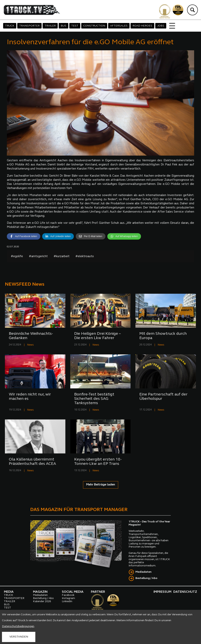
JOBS (161, 26)
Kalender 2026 (42, 601)
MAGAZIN (40, 592)
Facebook (68, 595)
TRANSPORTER (29, 26)
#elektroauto (85, 256)
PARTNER (98, 592)
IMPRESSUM (162, 592)
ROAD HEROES (142, 26)
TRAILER (50, 26)
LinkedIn (67, 601)
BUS (63, 26)
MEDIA (9, 592)
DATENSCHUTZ (185, 592)
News (31, 345)
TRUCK (10, 26)
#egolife (17, 256)
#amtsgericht (38, 256)
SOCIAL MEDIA (73, 592)
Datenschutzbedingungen (18, 626)
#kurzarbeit (62, 256)
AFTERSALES (119, 26)
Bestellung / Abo (146, 578)
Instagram (68, 598)
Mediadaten (143, 572)
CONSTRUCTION (94, 26)
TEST (75, 26)
